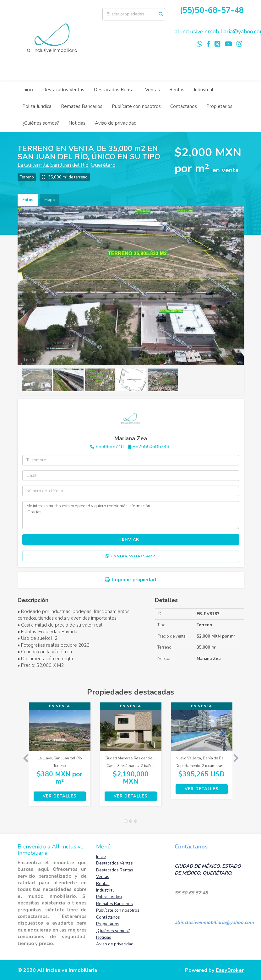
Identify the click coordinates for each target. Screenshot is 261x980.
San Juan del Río (69, 165)
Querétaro (103, 165)
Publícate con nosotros (136, 106)
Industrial (204, 90)
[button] (23, 757)
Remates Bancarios (82, 106)
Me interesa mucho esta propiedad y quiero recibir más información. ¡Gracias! (131, 515)
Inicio (28, 90)
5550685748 (110, 447)
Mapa (49, 200)
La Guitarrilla (33, 165)
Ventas (152, 90)
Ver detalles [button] (60, 796)
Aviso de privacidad (116, 123)
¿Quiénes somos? (41, 123)
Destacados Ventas (63, 90)
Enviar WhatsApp (130, 556)
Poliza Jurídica (37, 106)
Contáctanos (184, 106)
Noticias (77, 123)
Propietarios (219, 106)
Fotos (28, 200)
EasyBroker (230, 970)
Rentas (177, 90)
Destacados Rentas (115, 90)
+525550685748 (151, 447)
